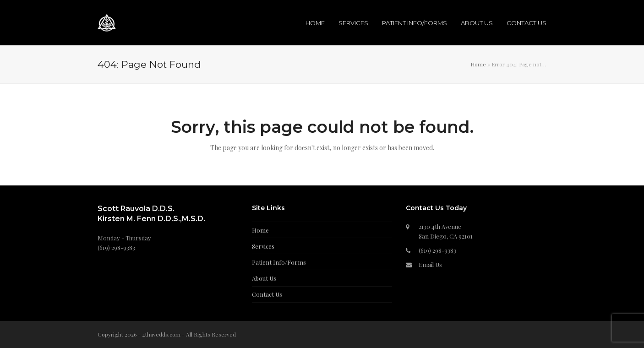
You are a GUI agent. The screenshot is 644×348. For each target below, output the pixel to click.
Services (263, 246)
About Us (264, 278)
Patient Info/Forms (279, 262)
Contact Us (267, 294)
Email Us (430, 264)
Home (478, 64)
